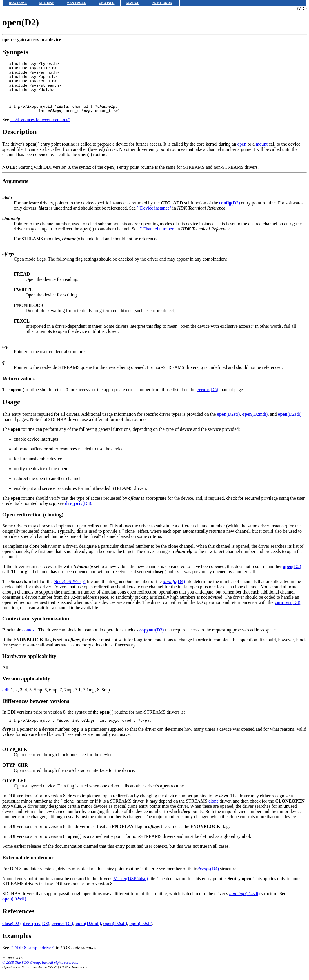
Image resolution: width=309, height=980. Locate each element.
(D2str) (228, 424)
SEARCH (133, 3)
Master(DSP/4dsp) (131, 889)
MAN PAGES (76, 3)
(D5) (207, 399)
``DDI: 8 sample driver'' (32, 958)
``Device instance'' (154, 218)
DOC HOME (18, 3)
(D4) (174, 591)
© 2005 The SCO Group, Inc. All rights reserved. (40, 973)
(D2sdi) (290, 424)
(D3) (78, 513)
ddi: (6, 699)
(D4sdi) (244, 904)
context (29, 639)
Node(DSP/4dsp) (69, 591)
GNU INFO (107, 3)
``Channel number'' (158, 238)
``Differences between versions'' (40, 129)
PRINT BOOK (162, 3)
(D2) (230, 212)
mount (262, 154)
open (242, 154)
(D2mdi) (255, 424)
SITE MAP (47, 3)
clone (213, 811)
